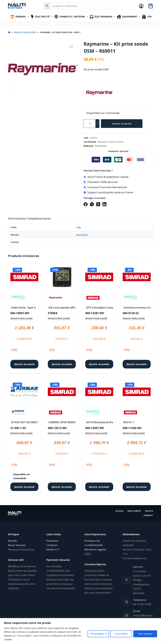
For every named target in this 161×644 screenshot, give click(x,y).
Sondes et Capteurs (72, 17)
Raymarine (101, 146)
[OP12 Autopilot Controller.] (99, 278)
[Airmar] (18, 412)
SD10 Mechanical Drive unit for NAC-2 (99, 422)
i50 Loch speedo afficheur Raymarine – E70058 (62, 307)
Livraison (52, 545)
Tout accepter (145, 634)
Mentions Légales (95, 549)
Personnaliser (97, 634)
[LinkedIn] (104, 204)
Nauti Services (17, 545)
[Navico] (18, 298)
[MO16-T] (137, 392)
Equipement (129, 17)
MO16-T (129, 422)
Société (12, 541)
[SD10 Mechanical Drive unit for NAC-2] (99, 392)
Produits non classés (111, 142)
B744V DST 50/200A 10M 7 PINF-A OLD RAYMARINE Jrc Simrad (24, 422)
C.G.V (88, 554)
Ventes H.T (53, 549)
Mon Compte (134, 511)
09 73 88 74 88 (142, 604)
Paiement (52, 541)
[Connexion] (141, 6)
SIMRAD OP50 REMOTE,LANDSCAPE (62, 422)
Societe (149, 511)
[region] (80, 631)
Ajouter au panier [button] (24, 364)
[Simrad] (93, 298)
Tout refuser (121, 634)
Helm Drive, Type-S (23, 307)
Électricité (42, 17)
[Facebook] (86, 204)
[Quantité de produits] (92, 124)
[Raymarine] (89, 93)
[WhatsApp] (92, 204)
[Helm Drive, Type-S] (24, 278)
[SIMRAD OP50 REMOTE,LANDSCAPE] (62, 392)
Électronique (103, 17)
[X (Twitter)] (98, 204)
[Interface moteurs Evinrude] (137, 278)
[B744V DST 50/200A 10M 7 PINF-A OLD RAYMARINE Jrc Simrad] (24, 392)
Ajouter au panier (122, 123)
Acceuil (120, 511)
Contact (148, 515)
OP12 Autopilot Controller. (99, 307)
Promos (20, 17)
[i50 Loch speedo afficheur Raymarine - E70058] (62, 278)
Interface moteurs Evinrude (137, 307)
